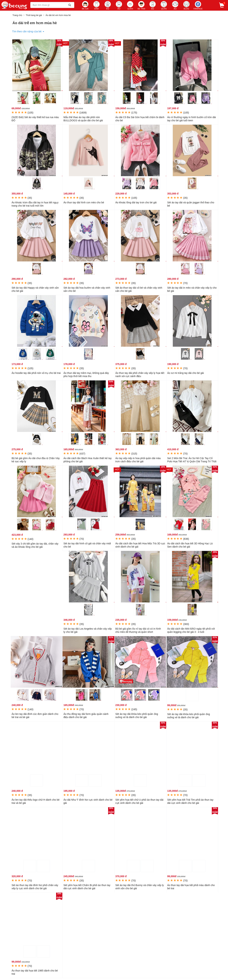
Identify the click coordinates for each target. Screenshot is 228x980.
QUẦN (130, 5)
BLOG (186, 5)
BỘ (108, 5)
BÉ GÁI (85, 5)
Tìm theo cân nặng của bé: (28, 31)
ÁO (119, 5)
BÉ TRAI (141, 5)
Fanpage (198, 5)
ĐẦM (96, 5)
